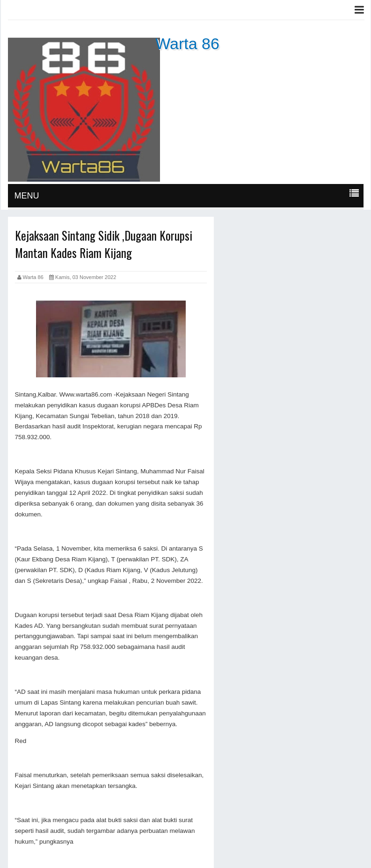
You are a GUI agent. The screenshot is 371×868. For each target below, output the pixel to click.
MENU (27, 196)
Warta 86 (187, 44)
